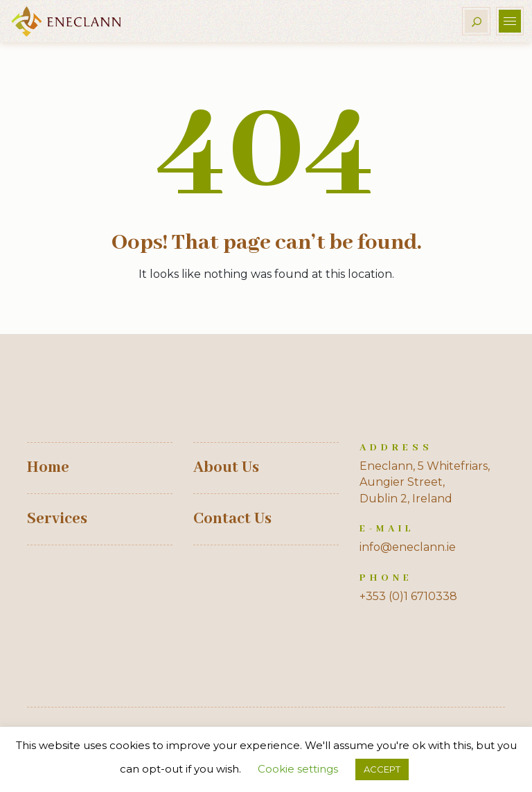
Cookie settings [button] (298, 769)
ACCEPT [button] (382, 769)
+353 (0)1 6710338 (408, 596)
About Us (226, 468)
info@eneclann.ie (408, 547)
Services (57, 519)
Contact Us (232, 519)
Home (48, 468)
